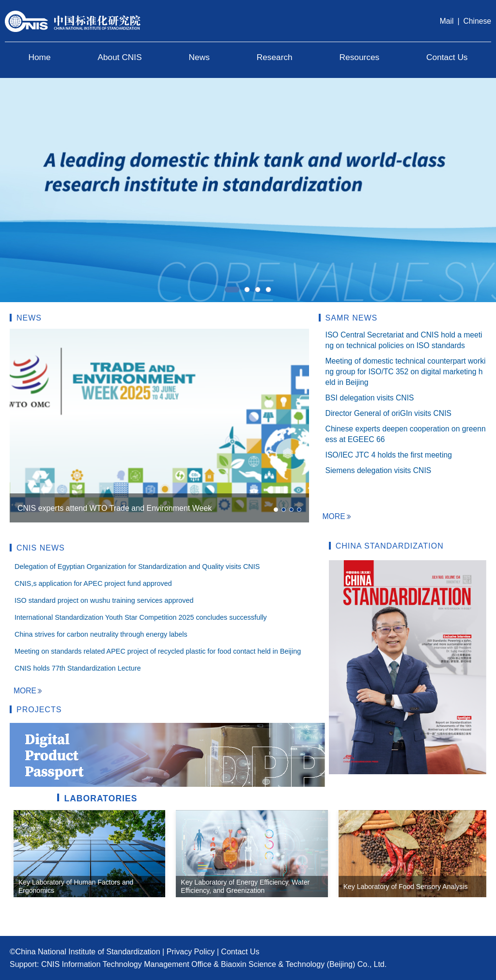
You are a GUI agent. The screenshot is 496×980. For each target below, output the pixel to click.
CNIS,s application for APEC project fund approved (93, 583)
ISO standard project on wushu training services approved (104, 600)
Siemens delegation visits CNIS (379, 470)
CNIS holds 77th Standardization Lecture (78, 668)
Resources (360, 57)
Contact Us (447, 57)
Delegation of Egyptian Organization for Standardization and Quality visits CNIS (137, 567)
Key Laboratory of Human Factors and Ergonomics (76, 886)
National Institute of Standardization (99, 952)
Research (275, 57)
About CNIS (119, 57)
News (199, 57)
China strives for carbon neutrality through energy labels (101, 634)
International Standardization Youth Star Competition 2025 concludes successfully (141, 617)
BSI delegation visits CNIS (370, 398)
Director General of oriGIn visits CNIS (388, 413)
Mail (447, 21)
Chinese (478, 21)
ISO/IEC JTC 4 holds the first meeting (389, 455)
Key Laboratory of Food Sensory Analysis (406, 887)
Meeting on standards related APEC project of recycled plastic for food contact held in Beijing (158, 651)
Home (39, 57)
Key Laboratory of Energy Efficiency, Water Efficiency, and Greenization (245, 886)
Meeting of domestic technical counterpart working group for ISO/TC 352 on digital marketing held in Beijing (406, 372)
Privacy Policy (191, 952)
